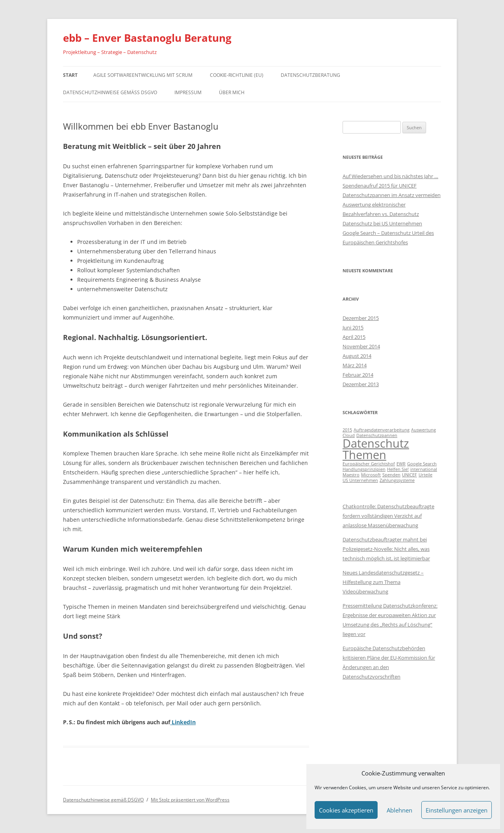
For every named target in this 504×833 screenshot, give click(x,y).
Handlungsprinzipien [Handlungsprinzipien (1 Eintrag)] (364, 469)
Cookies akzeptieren (346, 810)
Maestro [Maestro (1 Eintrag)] (351, 475)
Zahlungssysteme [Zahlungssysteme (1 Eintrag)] (397, 480)
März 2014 (355, 365)
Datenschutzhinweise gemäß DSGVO (110, 92)
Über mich (232, 92)
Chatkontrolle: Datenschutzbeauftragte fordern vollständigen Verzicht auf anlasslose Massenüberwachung (388, 516)
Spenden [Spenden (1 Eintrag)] (391, 475)
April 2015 (354, 337)
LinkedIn (183, 722)
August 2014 (357, 356)
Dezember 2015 (361, 318)
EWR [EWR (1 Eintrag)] (401, 464)
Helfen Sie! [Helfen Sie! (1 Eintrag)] (398, 469)
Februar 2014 (358, 375)
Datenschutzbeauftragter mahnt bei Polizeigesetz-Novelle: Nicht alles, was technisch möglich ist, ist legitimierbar (386, 549)
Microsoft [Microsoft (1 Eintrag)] (371, 475)
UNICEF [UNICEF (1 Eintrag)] (409, 475)
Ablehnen (399, 810)
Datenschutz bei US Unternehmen (382, 223)
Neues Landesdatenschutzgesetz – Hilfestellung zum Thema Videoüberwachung (383, 582)
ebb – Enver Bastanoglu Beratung (147, 38)
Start (70, 75)
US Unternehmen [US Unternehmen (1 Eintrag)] (360, 480)
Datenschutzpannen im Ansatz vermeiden (392, 195)
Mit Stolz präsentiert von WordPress (190, 800)
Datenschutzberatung (310, 75)
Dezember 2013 (361, 384)
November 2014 (361, 346)
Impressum (188, 92)
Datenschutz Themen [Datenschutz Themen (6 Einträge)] (376, 449)
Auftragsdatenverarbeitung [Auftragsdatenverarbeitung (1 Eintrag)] (382, 430)
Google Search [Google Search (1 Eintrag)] (422, 464)
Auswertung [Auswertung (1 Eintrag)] (423, 430)
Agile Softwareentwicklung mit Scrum (143, 75)
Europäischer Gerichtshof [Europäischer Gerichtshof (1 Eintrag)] (369, 464)
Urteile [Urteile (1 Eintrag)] (425, 475)
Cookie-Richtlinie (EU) (237, 75)
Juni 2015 (353, 327)
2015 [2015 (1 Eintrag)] (347, 430)
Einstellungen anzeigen (457, 810)
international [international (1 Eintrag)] (424, 469)
